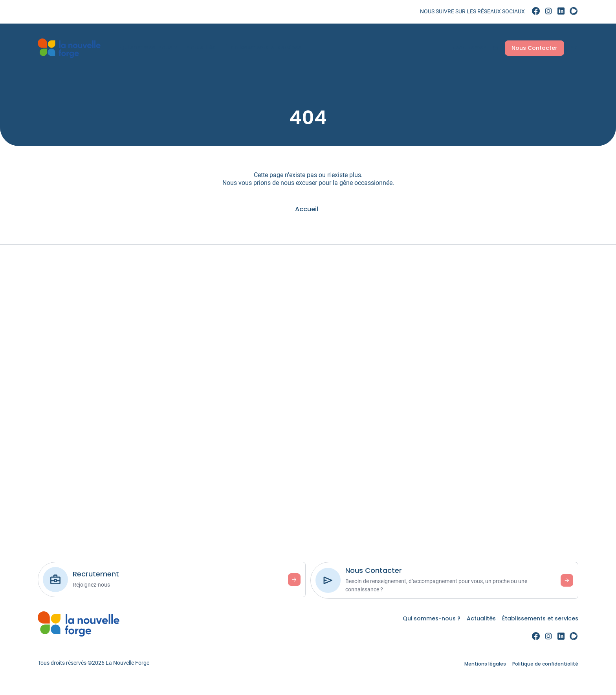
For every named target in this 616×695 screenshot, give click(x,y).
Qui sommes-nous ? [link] (153, 48)
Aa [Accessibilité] (569, 48)
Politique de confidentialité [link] (545, 664)
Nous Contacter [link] (529, 48)
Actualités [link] (206, 48)
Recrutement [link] (470, 48)
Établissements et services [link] (268, 48)
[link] (536, 11)
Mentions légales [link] (485, 664)
